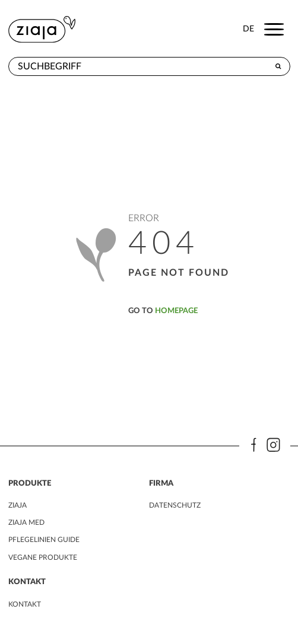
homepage (176, 311)
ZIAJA (18, 505)
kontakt (25, 604)
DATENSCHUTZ (175, 505)
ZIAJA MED (26, 522)
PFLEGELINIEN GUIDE (44, 540)
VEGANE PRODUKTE (43, 557)
